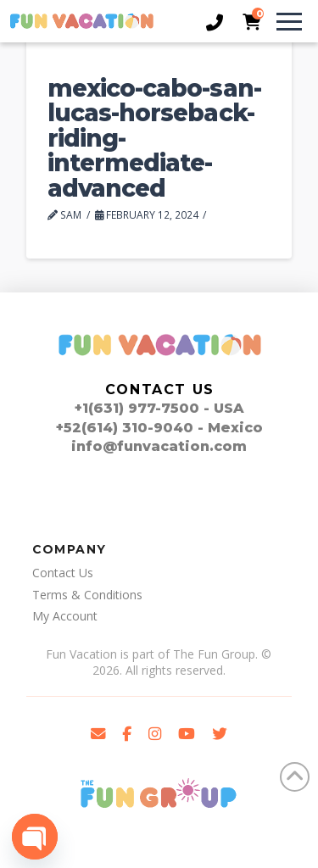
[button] (282, 21)
